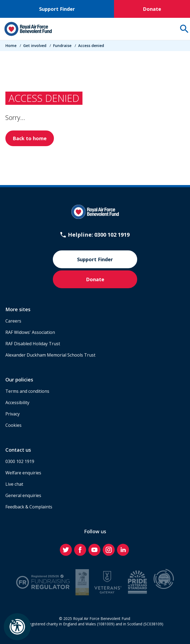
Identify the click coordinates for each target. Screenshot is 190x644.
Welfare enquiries (23, 473)
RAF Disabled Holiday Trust (33, 344)
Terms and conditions (27, 391)
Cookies (13, 425)
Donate (152, 9)
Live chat (14, 484)
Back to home (30, 138)
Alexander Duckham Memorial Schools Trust (50, 355)
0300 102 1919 (20, 461)
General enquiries (23, 495)
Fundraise (62, 46)
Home (11, 46)
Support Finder (57, 9)
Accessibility (17, 403)
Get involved (35, 46)
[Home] (28, 29)
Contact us (18, 450)
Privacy (13, 414)
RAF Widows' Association (30, 332)
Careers (13, 321)
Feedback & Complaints (29, 507)
